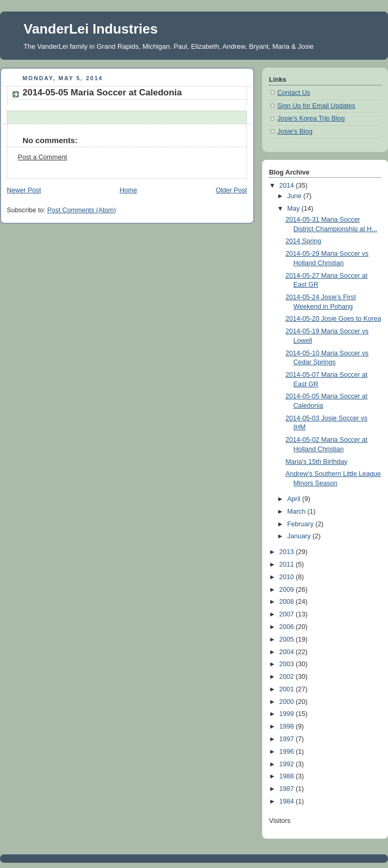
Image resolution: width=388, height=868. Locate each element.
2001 (288, 689)
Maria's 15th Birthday (317, 462)
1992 (288, 764)
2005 (288, 639)
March (298, 512)
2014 (288, 186)
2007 (288, 614)
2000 (288, 702)
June (295, 196)
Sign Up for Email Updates (316, 106)
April (295, 499)
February (301, 524)
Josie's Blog (295, 132)
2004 (288, 652)
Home (128, 190)
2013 (288, 552)
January (300, 536)
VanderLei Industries (91, 29)
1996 (288, 752)
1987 (288, 789)
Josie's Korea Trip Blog (311, 118)
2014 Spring (304, 241)
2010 (288, 577)
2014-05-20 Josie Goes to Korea (333, 319)
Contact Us (294, 93)
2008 (288, 602)
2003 (288, 664)
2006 (288, 627)
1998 (288, 726)
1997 (288, 739)
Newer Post (24, 190)
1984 (288, 801)
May (294, 209)
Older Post (231, 190)
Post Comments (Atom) (82, 210)
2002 (288, 677)
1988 (288, 776)
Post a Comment (42, 157)
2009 (288, 590)
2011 (288, 565)
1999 (288, 714)
